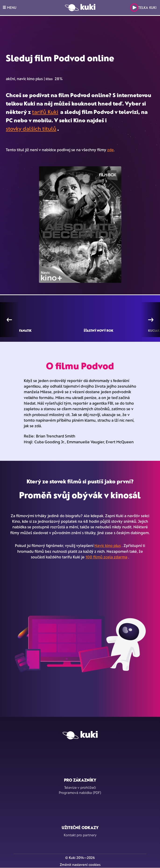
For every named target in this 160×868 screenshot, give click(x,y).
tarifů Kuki (45, 112)
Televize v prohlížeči (80, 787)
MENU (9, 7)
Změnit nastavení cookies (80, 865)
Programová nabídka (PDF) (80, 793)
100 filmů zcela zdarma (106, 557)
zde (110, 150)
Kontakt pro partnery (80, 835)
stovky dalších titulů (31, 128)
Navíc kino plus (108, 545)
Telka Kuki (143, 8)
